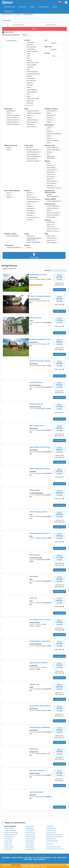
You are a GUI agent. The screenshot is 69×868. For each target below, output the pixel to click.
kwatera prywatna (31, 65)
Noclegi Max (34, 749)
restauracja (29, 103)
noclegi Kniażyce (51, 833)
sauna (8, 195)
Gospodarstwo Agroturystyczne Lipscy (43, 706)
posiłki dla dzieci (31, 159)
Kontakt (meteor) (17, 858)
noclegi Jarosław (9, 847)
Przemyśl (32, 322)
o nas (54, 858)
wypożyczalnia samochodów (51, 157)
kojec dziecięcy (31, 197)
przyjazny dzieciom (32, 217)
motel (27, 69)
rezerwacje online (11, 41)
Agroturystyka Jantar (37, 426)
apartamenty (10, 111)
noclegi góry (50, 844)
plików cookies (16, 865)
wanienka (29, 220)
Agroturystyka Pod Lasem (38, 275)
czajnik (49, 127)
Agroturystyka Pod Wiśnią (38, 663)
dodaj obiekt (28, 859)
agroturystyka (29, 42)
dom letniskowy (30, 49)
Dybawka (32, 279)
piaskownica (30, 208)
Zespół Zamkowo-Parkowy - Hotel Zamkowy (45, 533)
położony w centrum (52, 231)
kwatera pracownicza (31, 63)
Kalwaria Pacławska (35, 624)
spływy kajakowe (51, 181)
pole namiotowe (30, 81)
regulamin (28, 858)
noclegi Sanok (8, 849)
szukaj (34, 29)
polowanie (50, 179)
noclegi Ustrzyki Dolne (10, 830)
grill (48, 129)
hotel (27, 58)
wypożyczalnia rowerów (53, 188)
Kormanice (33, 754)
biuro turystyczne (30, 47)
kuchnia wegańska (32, 154)
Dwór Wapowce (35, 555)
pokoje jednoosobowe (13, 120)
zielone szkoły (51, 217)
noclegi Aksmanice (30, 837)
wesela (49, 210)
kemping (28, 60)
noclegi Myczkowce (9, 837)
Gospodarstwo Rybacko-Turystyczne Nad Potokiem (47, 339)
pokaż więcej (29, 105)
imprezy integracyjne (53, 206)
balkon (49, 113)
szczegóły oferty (60, 290)
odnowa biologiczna (31, 72)
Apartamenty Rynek (36, 792)
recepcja (49, 152)
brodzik (29, 195)
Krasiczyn (32, 387)
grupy (28, 247)
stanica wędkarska (31, 90)
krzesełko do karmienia (33, 199)
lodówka (49, 138)
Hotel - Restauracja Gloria (38, 512)
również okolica (8, 32)
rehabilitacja (30, 124)
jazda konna (50, 174)
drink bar (29, 147)
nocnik (29, 204)
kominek (49, 131)
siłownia (9, 197)
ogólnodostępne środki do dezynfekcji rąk (33, 239)
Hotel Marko (34, 576)
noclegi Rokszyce (51, 839)
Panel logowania (39, 859)
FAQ (34, 858)
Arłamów (32, 495)
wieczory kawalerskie (53, 213)
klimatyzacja (50, 115)
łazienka (49, 118)
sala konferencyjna (52, 208)
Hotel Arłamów (35, 490)
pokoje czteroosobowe (13, 115)
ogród (48, 143)
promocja (47, 53)
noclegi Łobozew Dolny (10, 835)
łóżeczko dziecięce (32, 202)
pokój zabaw (30, 213)
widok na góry (51, 236)
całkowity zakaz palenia (33, 113)
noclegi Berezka (29, 828)
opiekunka (30, 206)
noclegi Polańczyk (30, 833)
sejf (48, 154)
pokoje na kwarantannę (33, 242)
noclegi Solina (8, 843)
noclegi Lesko (8, 841)
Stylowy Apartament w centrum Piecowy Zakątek (46, 469)
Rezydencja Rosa (35, 318)
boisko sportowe (51, 170)
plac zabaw (30, 211)
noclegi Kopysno (30, 845)
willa (27, 94)
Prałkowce (32, 301)
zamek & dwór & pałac (32, 99)
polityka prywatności (44, 858)
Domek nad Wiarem (36, 404)
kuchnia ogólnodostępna (54, 134)
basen (48, 163)
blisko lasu (50, 224)
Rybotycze (32, 344)
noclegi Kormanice (30, 839)
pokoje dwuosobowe (12, 118)
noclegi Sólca (50, 826)
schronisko (29, 85)
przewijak (29, 215)
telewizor (49, 120)
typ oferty (27, 40)
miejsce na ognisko (52, 140)
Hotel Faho (33, 598)
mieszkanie (29, 67)
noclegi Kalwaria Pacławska (54, 837)
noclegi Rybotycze (51, 828)
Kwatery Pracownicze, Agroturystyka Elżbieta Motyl (47, 361)
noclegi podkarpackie (52, 841)
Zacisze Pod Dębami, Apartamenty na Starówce (46, 296)
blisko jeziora (50, 222)
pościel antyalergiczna (53, 201)
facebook (6, 858)
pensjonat (28, 76)
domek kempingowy (31, 51)
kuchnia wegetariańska (33, 156)
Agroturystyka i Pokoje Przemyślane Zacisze (45, 447)
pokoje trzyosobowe (12, 122)
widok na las (50, 240)
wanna (8, 150)
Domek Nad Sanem (36, 382)
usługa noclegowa (31, 92)
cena (46, 40)
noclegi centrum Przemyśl (53, 847)
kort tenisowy (51, 177)
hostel (27, 56)
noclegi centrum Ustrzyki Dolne (55, 849)
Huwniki (32, 409)
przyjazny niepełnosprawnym (52, 195)
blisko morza (50, 227)
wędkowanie (50, 186)
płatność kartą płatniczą (13, 247)
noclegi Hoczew (30, 826)
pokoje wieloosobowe (13, 124)
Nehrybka (32, 452)
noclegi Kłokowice (51, 831)
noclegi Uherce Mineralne (11, 833)
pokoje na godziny (52, 147)
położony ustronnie (52, 229)
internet (29, 115)
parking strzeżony (32, 120)
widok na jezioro (51, 238)
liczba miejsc (48, 47)
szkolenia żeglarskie (12, 236)
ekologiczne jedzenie (32, 150)
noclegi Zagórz (8, 845)
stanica (28, 87)
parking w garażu (31, 122)
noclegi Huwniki (29, 841)
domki (8, 113)
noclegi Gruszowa (30, 835)
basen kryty (50, 165)
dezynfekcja (30, 236)
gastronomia (29, 101)
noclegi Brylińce (29, 843)
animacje (29, 193)
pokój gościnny (30, 78)
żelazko (49, 122)
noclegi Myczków (30, 831)
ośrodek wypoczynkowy (32, 74)
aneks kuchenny (51, 111)
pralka (8, 147)
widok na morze (51, 243)
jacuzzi (9, 193)
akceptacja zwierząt (32, 111)
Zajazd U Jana (34, 684)
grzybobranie (50, 172)
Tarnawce (32, 430)
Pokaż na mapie (34, 255)
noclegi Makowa (30, 847)
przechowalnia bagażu (53, 150)
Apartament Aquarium (37, 770)
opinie (65, 270)
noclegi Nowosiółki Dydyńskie (54, 835)
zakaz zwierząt (31, 127)
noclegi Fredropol (30, 849)
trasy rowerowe (51, 183)
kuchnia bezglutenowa (33, 152)
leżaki (48, 136)
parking (29, 118)
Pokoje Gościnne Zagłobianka (40, 727)
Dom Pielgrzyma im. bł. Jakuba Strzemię (44, 620)
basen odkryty (51, 168)
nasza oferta (62, 858)
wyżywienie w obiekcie (33, 161)
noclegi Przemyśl (9, 828)
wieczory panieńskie (52, 215)
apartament (29, 45)
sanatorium (29, 83)
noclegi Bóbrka (8, 839)
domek (27, 54)
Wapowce (32, 560)
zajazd (27, 96)
